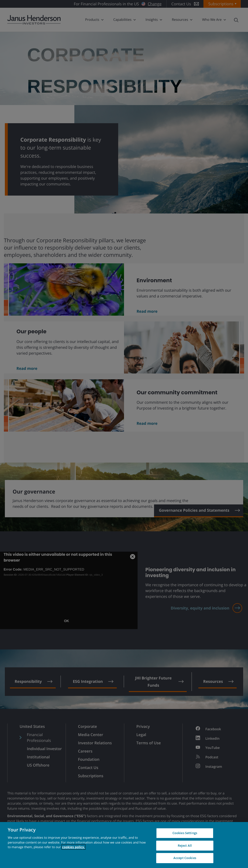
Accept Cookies (185, 858)
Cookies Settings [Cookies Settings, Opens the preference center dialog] (185, 833)
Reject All (185, 845)
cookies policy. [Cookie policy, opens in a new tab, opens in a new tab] (73, 847)
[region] (124, 845)
